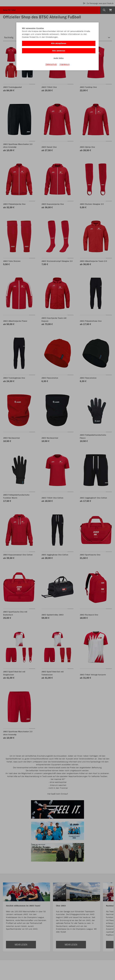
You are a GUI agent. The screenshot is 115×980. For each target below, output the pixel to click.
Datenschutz (51, 64)
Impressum (65, 64)
